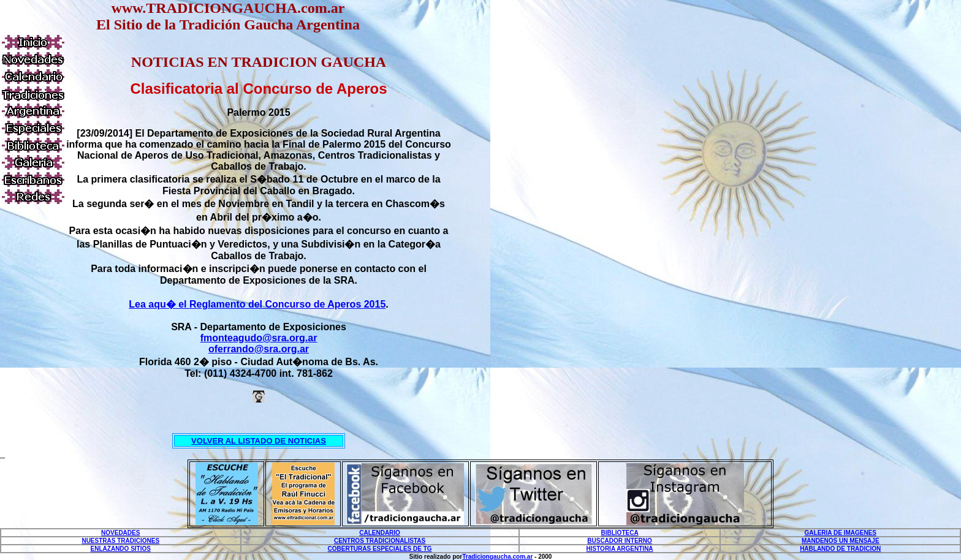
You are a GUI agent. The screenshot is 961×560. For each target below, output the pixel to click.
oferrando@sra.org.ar (259, 349)
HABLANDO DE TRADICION (840, 549)
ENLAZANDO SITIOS (121, 549)
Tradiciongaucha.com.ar (497, 557)
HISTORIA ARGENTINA (620, 549)
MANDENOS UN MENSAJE (841, 541)
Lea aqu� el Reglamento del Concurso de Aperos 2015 (257, 304)
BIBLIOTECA (620, 533)
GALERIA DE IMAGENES (841, 533)
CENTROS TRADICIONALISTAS (380, 541)
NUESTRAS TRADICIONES (120, 541)
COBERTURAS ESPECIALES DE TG (380, 549)
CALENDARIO (380, 533)
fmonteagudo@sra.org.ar (259, 338)
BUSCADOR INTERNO (620, 541)
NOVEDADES (120, 533)
